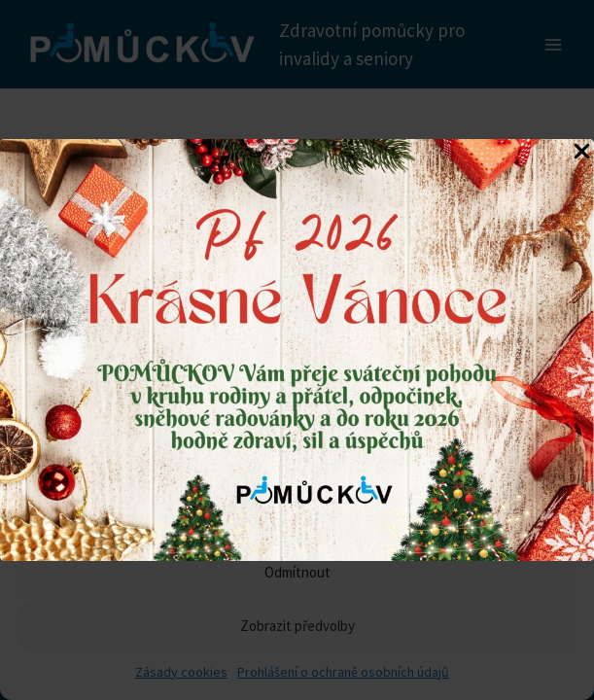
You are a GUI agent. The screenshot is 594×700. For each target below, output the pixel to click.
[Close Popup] (582, 153)
